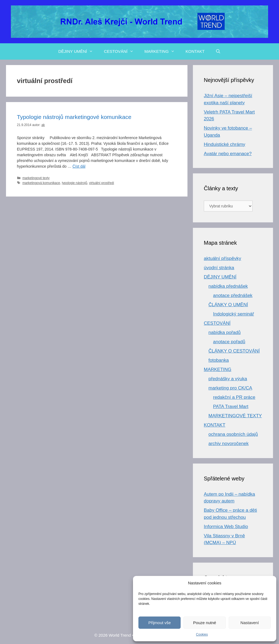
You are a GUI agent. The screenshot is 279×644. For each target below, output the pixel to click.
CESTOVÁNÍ (121, 51)
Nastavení (250, 623)
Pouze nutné (205, 623)
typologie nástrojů (75, 183)
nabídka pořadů (225, 332)
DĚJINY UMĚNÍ (78, 51)
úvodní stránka (219, 268)
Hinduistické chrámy (225, 144)
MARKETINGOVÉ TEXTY (235, 416)
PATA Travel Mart (231, 407)
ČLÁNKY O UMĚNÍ (228, 305)
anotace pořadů (229, 342)
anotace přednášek (233, 295)
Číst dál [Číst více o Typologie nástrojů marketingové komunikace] (79, 166)
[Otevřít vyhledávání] (218, 51)
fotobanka (219, 360)
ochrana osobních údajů (233, 434)
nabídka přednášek (228, 286)
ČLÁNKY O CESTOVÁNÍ (234, 351)
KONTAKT (195, 51)
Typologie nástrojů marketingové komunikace (74, 117)
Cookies (202, 634)
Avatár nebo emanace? (228, 154)
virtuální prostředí (102, 183)
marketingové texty (36, 178)
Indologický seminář (233, 314)
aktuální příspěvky (222, 258)
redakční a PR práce (234, 397)
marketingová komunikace (41, 183)
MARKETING (162, 51)
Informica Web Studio (226, 527)
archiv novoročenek (228, 444)
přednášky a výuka (228, 379)
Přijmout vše (160, 623)
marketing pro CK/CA (230, 388)
